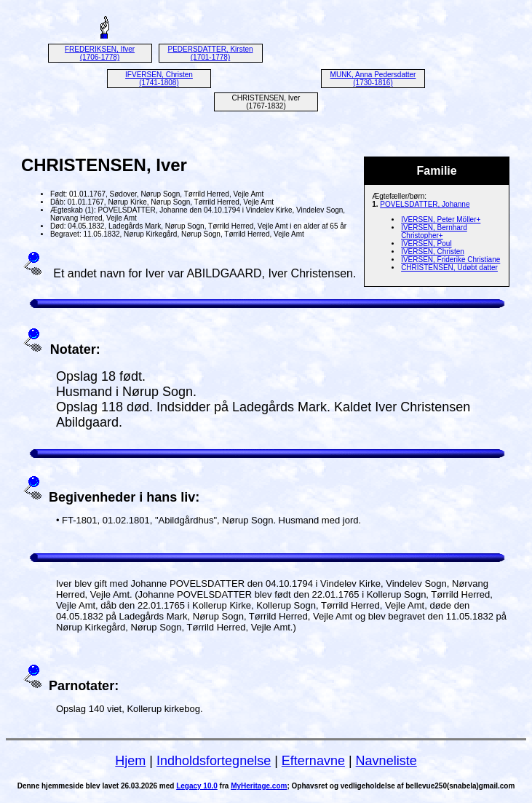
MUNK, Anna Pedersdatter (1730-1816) (373, 79)
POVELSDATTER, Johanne (425, 204)
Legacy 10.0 (197, 786)
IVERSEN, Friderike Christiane (450, 260)
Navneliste (386, 761)
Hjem (130, 761)
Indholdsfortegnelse (214, 761)
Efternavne (313, 761)
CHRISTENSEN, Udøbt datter (449, 268)
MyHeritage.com (259, 786)
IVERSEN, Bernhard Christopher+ (434, 232)
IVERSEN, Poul (426, 244)
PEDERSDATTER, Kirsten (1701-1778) (210, 53)
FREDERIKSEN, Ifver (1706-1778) (100, 53)
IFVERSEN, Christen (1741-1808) (159, 79)
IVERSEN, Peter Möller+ (441, 219)
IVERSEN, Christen (433, 252)
